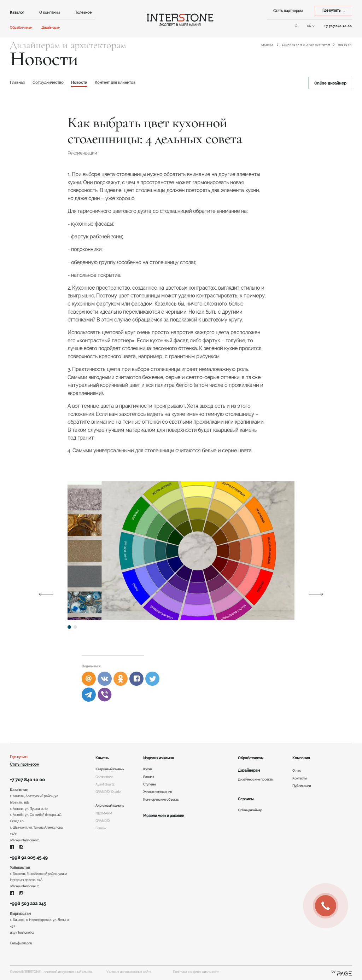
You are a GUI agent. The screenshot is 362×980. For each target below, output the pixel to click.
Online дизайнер (330, 83)
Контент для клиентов (115, 82)
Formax (101, 828)
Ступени (149, 784)
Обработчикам (21, 28)
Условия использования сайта (129, 972)
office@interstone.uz (24, 886)
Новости (79, 82)
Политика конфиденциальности (196, 972)
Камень (102, 758)
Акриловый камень (110, 806)
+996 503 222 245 (28, 903)
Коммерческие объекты (161, 800)
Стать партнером (288, 11)
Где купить (19, 757)
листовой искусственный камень (68, 972)
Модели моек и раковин (164, 816)
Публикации (302, 786)
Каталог (17, 13)
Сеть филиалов (21, 943)
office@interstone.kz (24, 840)
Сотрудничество (48, 82)
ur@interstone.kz (22, 933)
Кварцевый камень (110, 769)
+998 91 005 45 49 (29, 857)
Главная (267, 45)
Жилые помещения (157, 792)
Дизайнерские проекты (256, 779)
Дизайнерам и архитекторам (306, 45)
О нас (297, 771)
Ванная (149, 777)
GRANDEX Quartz (108, 792)
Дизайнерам (51, 28)
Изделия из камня (158, 758)
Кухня (148, 769)
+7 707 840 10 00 (27, 780)
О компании (49, 13)
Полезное (83, 13)
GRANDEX (103, 821)
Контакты (299, 778)
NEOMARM (104, 813)
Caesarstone (104, 777)
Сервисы (246, 799)
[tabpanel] (181, 551)
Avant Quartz (105, 784)
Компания (301, 758)
